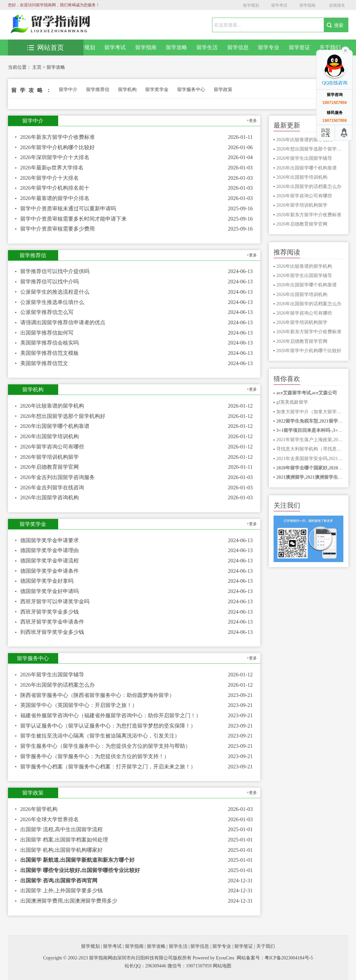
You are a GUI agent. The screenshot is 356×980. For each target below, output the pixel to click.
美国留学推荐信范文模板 (50, 353)
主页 (37, 67)
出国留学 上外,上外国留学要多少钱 (61, 890)
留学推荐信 (98, 90)
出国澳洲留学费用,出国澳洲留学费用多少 (69, 901)
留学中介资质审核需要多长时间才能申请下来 (73, 219)
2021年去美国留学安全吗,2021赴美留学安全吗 (310, 459)
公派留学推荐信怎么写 (47, 312)
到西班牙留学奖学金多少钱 (52, 632)
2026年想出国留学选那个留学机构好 (63, 416)
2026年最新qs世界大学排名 (52, 168)
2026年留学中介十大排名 (50, 178)
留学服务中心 (191, 90)
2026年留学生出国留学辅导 (52, 675)
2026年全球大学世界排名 (50, 819)
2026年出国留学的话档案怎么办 (58, 685)
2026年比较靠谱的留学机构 (52, 406)
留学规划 (251, 5)
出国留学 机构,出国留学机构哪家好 (61, 850)
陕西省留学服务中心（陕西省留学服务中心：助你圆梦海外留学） (97, 695)
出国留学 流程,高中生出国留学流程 (61, 829)
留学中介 (68, 90)
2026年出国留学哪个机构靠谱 (55, 426)
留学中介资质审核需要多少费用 (58, 229)
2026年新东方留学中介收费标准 (58, 137)
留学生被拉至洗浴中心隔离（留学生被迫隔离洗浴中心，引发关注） (100, 736)
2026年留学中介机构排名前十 (55, 188)
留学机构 (127, 90)
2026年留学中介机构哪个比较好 (58, 147)
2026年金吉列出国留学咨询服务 (58, 477)
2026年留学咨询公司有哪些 (52, 447)
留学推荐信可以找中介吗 (50, 282)
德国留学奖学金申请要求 (50, 540)
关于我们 (330, 47)
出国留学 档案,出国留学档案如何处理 (64, 840)
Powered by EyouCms (213, 958)
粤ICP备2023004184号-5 (289, 958)
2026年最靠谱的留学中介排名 (55, 198)
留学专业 (269, 47)
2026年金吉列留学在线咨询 (52, 488)
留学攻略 (177, 47)
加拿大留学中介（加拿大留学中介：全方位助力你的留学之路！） (310, 412)
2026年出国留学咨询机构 (50, 497)
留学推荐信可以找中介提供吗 (55, 271)
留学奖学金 (157, 90)
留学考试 (279, 5)
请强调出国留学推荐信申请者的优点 (63, 322)
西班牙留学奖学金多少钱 (50, 612)
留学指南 (307, 5)
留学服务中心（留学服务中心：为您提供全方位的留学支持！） (95, 756)
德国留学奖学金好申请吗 (50, 591)
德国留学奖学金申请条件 (50, 571)
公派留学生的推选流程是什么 (55, 292)
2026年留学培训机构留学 (50, 457)
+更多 (252, 121)
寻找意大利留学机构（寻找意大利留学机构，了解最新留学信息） (310, 449)
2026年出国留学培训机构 (50, 436)
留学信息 (238, 47)
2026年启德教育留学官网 (50, 467)
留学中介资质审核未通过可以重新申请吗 (68, 208)
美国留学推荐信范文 (44, 363)
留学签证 (299, 47)
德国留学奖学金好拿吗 (47, 581)
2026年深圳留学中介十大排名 (55, 157)
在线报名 (337, 5)
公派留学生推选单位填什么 (52, 302)
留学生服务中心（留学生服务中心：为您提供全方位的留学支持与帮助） (105, 746)
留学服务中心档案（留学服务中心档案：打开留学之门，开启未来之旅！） (108, 767)
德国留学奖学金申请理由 (50, 550)
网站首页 (46, 48)
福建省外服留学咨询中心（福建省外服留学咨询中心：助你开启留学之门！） (111, 715)
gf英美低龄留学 (292, 402)
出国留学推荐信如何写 (47, 333)
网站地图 (222, 966)
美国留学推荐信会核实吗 (50, 343)
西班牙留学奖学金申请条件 (52, 622)
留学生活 (207, 47)
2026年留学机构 (39, 809)
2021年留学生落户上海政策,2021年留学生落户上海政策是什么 (310, 440)
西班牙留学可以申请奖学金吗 (55, 601)
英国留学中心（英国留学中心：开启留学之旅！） (79, 705)
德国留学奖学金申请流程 (50, 561)
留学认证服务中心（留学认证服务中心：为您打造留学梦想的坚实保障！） (108, 726)
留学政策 (223, 90)
